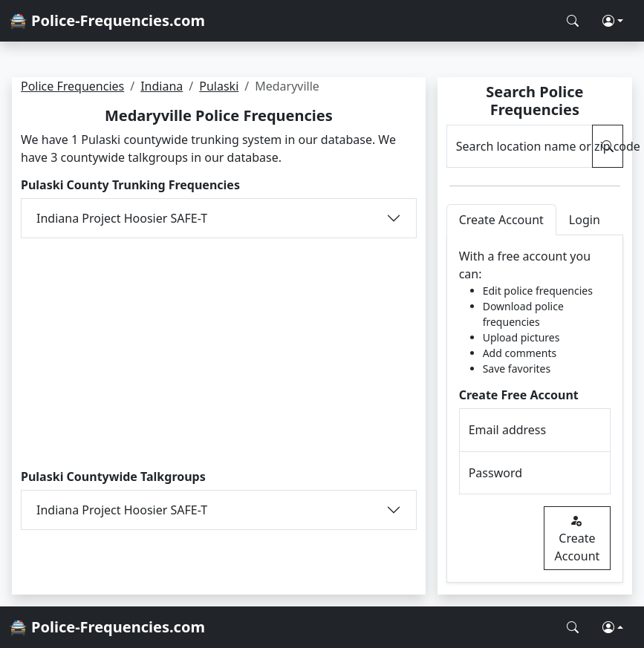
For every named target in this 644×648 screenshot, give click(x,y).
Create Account (578, 538)
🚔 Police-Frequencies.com (107, 20)
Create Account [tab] (501, 220)
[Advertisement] (219, 354)
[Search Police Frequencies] (573, 21)
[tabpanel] (535, 409)
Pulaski (219, 86)
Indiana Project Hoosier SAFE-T (122, 218)
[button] (613, 21)
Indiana (162, 86)
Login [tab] (585, 220)
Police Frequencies (72, 86)
